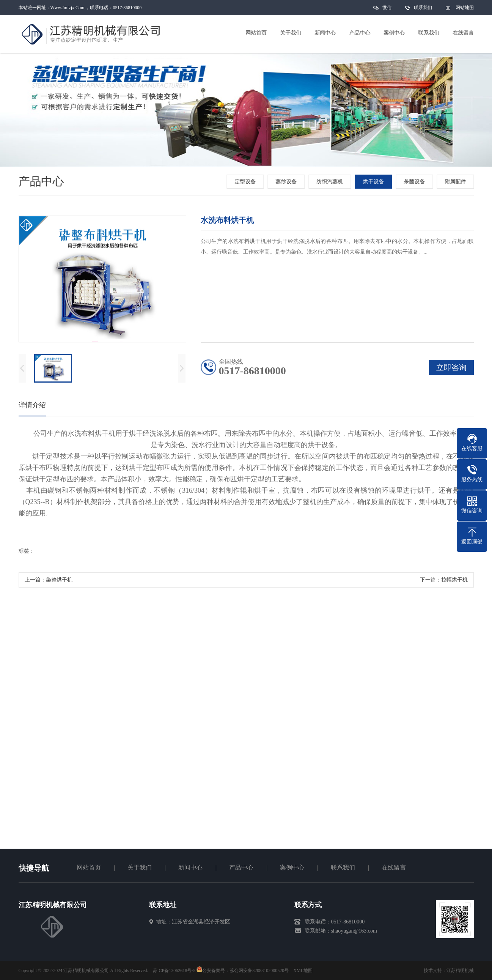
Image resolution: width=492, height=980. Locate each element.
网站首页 (89, 867)
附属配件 (456, 182)
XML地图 (303, 971)
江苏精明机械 (460, 971)
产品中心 (241, 867)
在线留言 (394, 867)
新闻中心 (190, 867)
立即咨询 (451, 369)
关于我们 (140, 867)
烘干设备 (374, 182)
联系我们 (423, 8)
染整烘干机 (59, 581)
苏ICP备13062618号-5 (174, 971)
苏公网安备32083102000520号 (259, 971)
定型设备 (246, 182)
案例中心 (292, 867)
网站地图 (465, 8)
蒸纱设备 (287, 182)
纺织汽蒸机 (330, 182)
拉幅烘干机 (454, 581)
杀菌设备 (415, 182)
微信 (387, 10)
